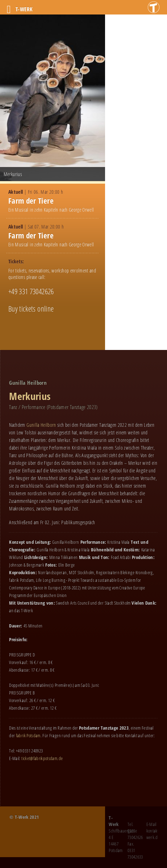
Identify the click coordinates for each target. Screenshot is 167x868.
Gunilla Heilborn (41, 425)
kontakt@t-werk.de (155, 834)
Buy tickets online (31, 309)
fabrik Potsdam (28, 735)
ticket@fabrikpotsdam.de (42, 758)
